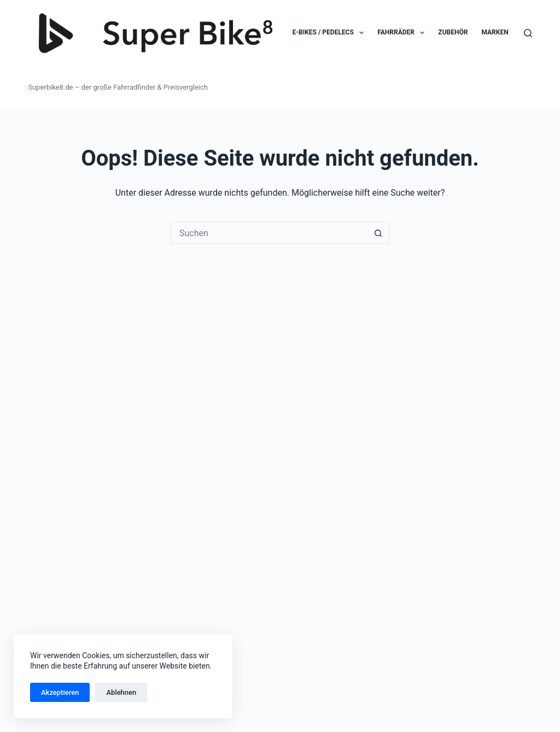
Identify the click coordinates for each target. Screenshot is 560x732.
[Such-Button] (378, 233)
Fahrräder (403, 33)
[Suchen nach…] (269, 233)
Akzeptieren (60, 692)
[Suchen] (528, 33)
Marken (495, 32)
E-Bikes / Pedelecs (331, 33)
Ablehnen (121, 692)
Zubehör (453, 32)
